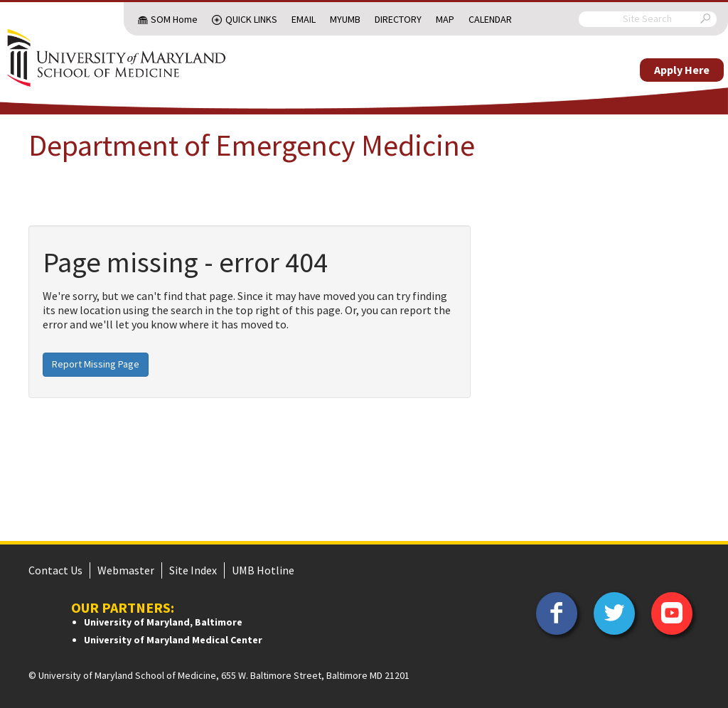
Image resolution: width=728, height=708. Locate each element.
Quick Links (251, 19)
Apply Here (682, 70)
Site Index (193, 570)
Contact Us (55, 570)
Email (304, 19)
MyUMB (345, 19)
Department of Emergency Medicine (252, 145)
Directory (398, 19)
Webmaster (126, 570)
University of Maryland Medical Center (173, 640)
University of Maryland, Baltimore (163, 622)
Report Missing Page (96, 364)
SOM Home (174, 19)
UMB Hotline (263, 570)
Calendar (490, 19)
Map (445, 19)
